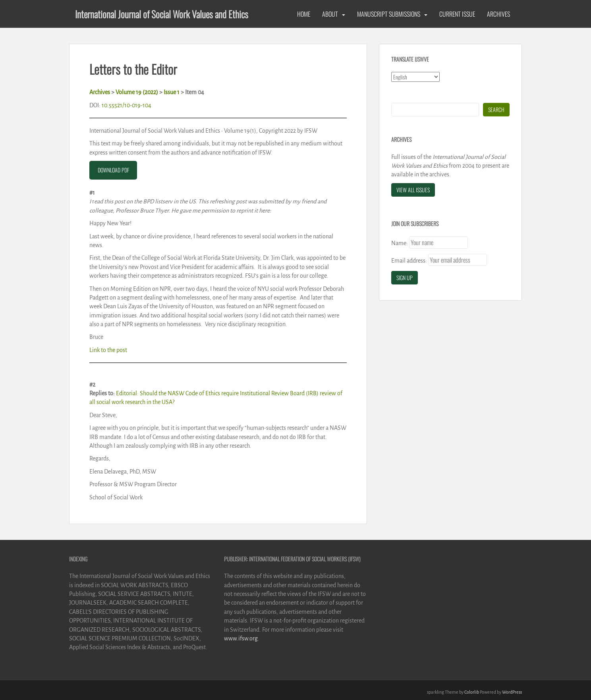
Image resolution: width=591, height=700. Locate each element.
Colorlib (472, 692)
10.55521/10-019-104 (127, 105)
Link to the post (108, 350)
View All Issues (413, 190)
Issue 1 (172, 92)
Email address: (409, 261)
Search (496, 109)
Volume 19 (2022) (137, 92)
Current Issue (457, 14)
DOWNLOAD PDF (113, 170)
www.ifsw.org (241, 638)
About (330, 14)
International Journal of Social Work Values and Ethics (162, 14)
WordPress (512, 692)
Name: (400, 243)
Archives (498, 14)
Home (304, 14)
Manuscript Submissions (389, 14)
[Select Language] (415, 77)
